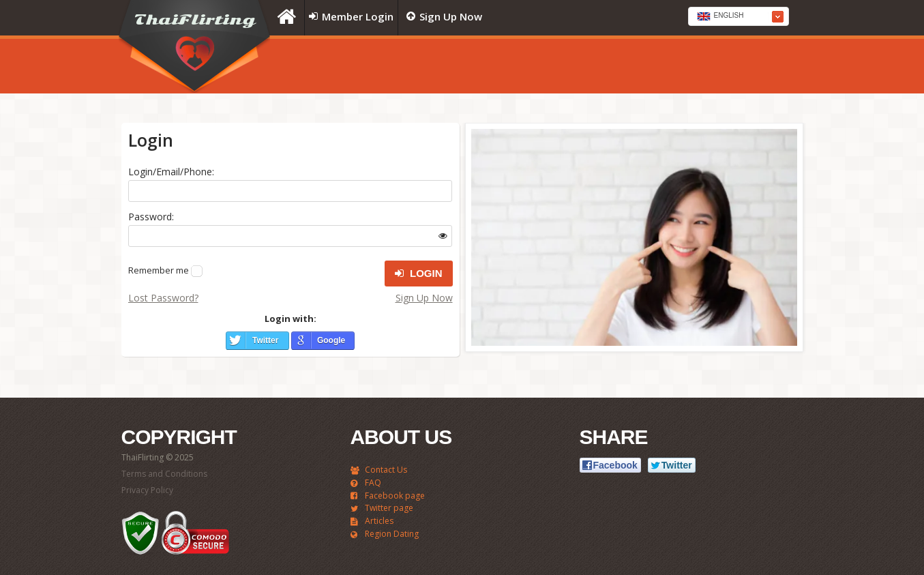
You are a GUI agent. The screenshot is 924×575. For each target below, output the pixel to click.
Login (419, 274)
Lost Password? (163, 298)
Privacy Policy (147, 490)
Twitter (265, 340)
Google (331, 340)
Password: (151, 217)
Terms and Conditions (164, 474)
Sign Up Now (424, 298)
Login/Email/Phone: (171, 172)
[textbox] (739, 17)
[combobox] (739, 16)
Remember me (159, 270)
